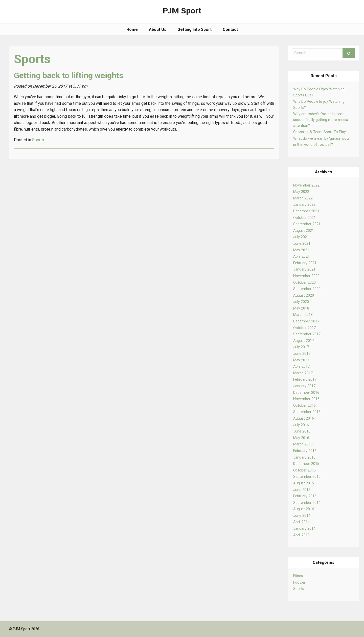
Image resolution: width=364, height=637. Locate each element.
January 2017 (304, 386)
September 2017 (307, 334)
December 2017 (306, 321)
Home (132, 29)
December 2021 (306, 211)
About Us (158, 29)
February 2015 (305, 496)
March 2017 (303, 373)
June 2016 (302, 431)
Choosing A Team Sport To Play (320, 132)
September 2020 (307, 289)
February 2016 (305, 451)
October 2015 (304, 470)
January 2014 (304, 529)
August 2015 (304, 483)
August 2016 (304, 418)
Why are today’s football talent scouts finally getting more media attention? (321, 120)
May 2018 (301, 308)
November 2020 (306, 276)
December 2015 (306, 464)
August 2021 (304, 231)
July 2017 (301, 347)
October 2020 (304, 283)
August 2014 (304, 509)
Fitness (299, 576)
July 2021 (301, 237)
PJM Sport (182, 11)
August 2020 (304, 295)
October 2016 (304, 406)
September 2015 (307, 477)
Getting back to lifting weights (69, 75)
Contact (230, 29)
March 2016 (303, 444)
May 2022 (301, 192)
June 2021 (302, 244)
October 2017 (304, 328)
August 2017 (304, 341)
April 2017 (301, 367)
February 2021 (305, 263)
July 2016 (301, 425)
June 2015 (302, 490)
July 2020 (301, 302)
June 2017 (302, 354)
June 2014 (302, 516)
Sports (299, 589)
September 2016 (307, 412)
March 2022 (303, 198)
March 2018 (303, 315)
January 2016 (304, 457)
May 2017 (301, 360)
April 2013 (301, 535)
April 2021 (301, 256)
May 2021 (301, 250)
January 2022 (304, 205)
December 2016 (306, 393)
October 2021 (304, 218)
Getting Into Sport (195, 29)
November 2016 (306, 399)
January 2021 (304, 269)
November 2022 (306, 185)
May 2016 (301, 438)
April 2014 (301, 522)
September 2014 (307, 503)
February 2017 (305, 379)
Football (300, 582)
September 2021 (307, 224)
